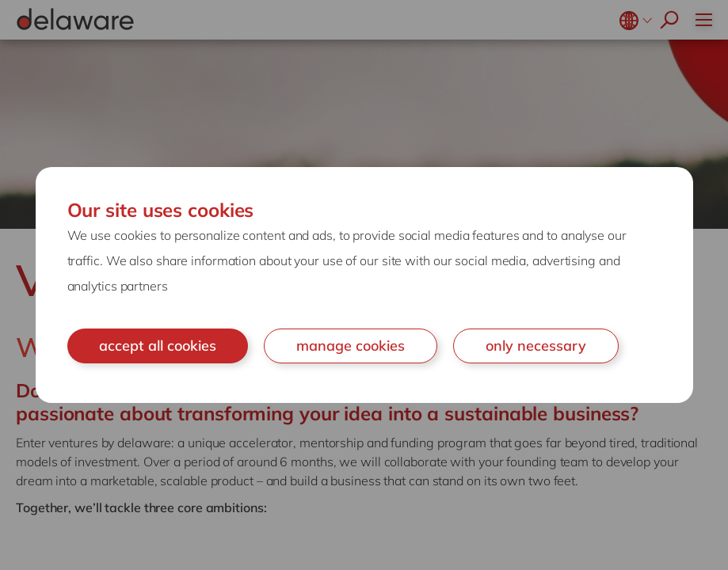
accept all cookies (158, 346)
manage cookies (351, 346)
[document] (364, 285)
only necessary (536, 346)
